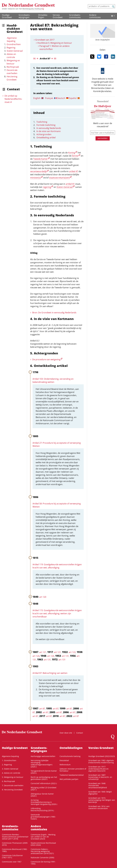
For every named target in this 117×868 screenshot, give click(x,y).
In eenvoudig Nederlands (49, 128)
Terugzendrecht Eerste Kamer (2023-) (44, 772)
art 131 (65, 656)
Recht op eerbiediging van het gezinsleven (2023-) (44, 778)
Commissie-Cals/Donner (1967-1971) (12, 856)
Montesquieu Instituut (32, 9)
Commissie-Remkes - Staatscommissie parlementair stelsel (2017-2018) (15, 837)
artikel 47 (74, 171)
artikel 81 (70, 184)
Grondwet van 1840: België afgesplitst (100, 793)
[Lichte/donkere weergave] (113, 16)
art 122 (72, 652)
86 (34, 59)
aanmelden (103, 138)
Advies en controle (11, 56)
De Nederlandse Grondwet (28, 5)
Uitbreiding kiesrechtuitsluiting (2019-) (42, 809)
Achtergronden (44, 134)
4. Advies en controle (11, 773)
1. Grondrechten (9, 760)
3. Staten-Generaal (10, 769)
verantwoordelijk (38, 171)
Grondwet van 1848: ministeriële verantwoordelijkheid (98, 785)
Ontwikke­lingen (43, 16)
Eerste (75, 156)
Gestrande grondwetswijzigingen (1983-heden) (43, 817)
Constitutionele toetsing (70, 756)
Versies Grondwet (58, 16)
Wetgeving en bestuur (13, 62)
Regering (11, 48)
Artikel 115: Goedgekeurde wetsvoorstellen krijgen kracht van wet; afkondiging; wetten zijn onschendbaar (57, 613)
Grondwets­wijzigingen (24, 16)
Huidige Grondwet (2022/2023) (102, 756)
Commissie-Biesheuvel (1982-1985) (15, 850)
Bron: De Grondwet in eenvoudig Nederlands (54, 313)
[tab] (39, 98)
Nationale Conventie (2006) (42, 858)
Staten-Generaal (15, 51)
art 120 (43, 597)
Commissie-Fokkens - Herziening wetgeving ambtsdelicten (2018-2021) (42, 851)
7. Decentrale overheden (13, 785)
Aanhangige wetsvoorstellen (43, 756)
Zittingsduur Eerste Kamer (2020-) (42, 795)
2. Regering (7, 765)
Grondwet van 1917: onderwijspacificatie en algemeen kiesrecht (98, 769)
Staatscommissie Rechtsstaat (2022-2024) (43, 844)
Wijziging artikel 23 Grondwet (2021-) (44, 789)
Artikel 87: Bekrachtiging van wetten (50, 673)
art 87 (42, 709)
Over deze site (66, 733)
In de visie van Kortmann (49, 131)
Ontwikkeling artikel (46, 137)
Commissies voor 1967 (12, 862)
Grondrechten (14, 44)
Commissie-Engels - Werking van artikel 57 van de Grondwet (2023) (43, 837)
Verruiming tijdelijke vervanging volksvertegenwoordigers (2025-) (42, 764)
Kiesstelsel (64, 760)
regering (47, 187)
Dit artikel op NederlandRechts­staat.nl (13, 99)
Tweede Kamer (40, 159)
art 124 (36, 656)
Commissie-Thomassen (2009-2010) (15, 844)
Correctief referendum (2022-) (44, 783)
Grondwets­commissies (75, 16)
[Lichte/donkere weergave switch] (113, 16)
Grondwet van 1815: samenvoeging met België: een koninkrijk (102, 800)
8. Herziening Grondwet (12, 790)
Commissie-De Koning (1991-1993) (43, 863)
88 (55, 59)
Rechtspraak (13, 67)
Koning (72, 153)
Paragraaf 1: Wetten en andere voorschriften (54, 48)
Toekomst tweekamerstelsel (72, 775)
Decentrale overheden (12, 72)
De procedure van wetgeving (46, 359)
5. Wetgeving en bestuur (13, 777)
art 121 (43, 652)
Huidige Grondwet (7, 16)
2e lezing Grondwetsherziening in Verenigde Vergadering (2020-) (44, 802)
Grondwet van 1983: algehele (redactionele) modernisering (101, 761)
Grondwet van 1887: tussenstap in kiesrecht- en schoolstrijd (100, 777)
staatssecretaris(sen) (59, 178)
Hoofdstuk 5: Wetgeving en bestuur (55, 43)
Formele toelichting (46, 125)
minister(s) (35, 178)
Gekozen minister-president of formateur (73, 770)
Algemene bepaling (12, 39)
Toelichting (42, 122)
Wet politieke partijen (69, 779)
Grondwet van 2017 (45, 40)
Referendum (65, 765)
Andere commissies (95, 16)
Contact (80, 733)
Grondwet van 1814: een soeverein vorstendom (99, 807)
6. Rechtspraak (8, 781)
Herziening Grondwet (12, 78)
